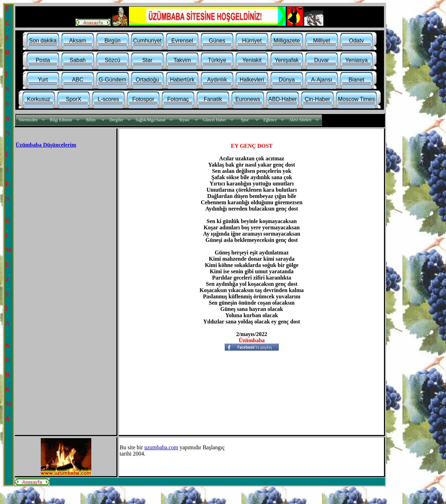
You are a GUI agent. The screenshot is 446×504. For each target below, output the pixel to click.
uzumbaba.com (161, 447)
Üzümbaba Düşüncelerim (46, 145)
